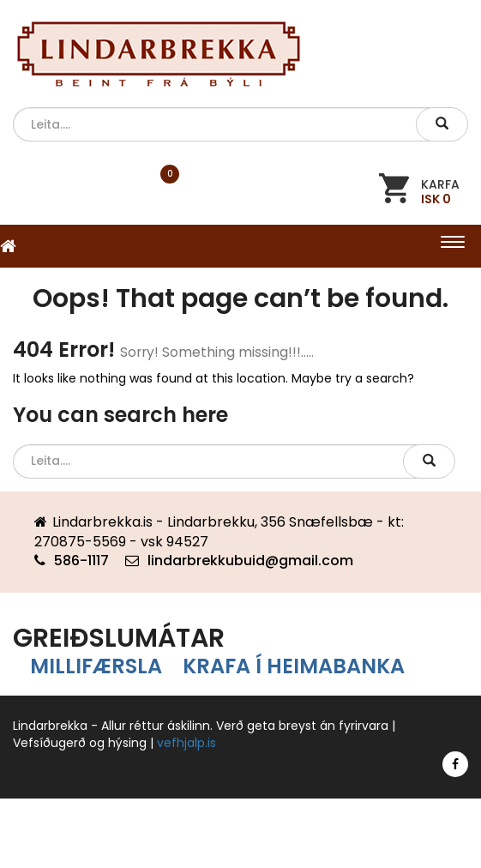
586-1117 (81, 561)
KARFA (440, 191)
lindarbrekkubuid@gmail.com (250, 561)
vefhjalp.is (186, 743)
